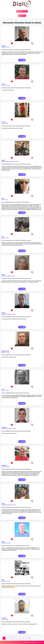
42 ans (13, 276)
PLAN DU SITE (34, 642)
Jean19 (3, 84)
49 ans (9, 581)
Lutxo (3, 389)
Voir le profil (22, 60)
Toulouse (4, 85)
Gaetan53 (4, 618)
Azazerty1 (4, 427)
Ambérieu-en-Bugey (6, 276)
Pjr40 (3, 198)
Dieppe (3, 238)
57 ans (7, 238)
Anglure (3, 47)
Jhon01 (3, 275)
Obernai (3, 352)
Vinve (3, 580)
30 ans (7, 619)
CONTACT (41, 642)
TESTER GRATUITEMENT (22, 11)
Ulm (3, 237)
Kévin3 (3, 504)
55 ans (8, 85)
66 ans (9, 543)
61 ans (8, 352)
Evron (3, 619)
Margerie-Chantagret (6, 314)
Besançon (4, 581)
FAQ (25, 642)
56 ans (6, 200)
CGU (28, 642)
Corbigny (4, 467)
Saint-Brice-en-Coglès (7, 429)
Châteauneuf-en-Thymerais (8, 162)
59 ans (8, 467)
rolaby (3, 542)
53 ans (7, 390)
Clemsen (4, 122)
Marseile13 (4, 465)
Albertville (4, 543)
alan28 (3, 160)
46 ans (17, 162)
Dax (3, 200)
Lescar (3, 390)
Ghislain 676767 (5, 351)
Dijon (3, 123)
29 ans (14, 505)
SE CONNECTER (22, 16)
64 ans (14, 429)
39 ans (14, 314)
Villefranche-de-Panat (7, 505)
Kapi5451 (4, 46)
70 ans (8, 47)
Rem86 (3, 313)
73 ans (6, 123)
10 (29, 638)
